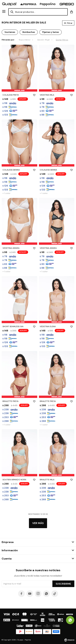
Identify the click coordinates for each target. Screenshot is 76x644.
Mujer (44, 40)
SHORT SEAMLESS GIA (19, 326)
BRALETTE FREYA (19, 401)
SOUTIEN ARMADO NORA (19, 480)
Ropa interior (25, 40)
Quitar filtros (62, 40)
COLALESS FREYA (19, 95)
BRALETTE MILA (57, 480)
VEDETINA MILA (57, 95)
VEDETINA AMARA (19, 248)
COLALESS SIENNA (19, 170)
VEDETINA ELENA (57, 326)
